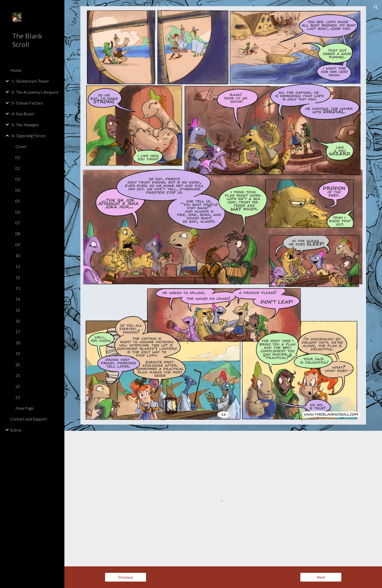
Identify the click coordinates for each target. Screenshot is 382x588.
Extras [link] (16, 430)
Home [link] (16, 70)
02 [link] (18, 168)
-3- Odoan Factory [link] (27, 103)
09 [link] (18, 245)
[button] (376, 7)
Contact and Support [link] (29, 419)
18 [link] (18, 343)
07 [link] (18, 223)
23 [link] (18, 397)
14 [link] (18, 299)
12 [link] (18, 277)
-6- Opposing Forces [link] (28, 135)
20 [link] (18, 365)
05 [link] (18, 201)
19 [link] (18, 353)
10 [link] (18, 255)
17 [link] (18, 332)
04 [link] (18, 190)
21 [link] (18, 375)
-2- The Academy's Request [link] (34, 92)
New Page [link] (25, 408)
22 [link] (18, 386)
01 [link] (18, 157)
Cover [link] (21, 146)
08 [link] (18, 234)
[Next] (321, 577)
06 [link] (18, 212)
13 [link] (18, 288)
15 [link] (18, 310)
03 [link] (18, 179)
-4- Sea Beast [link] (22, 114)
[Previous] (126, 577)
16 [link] (18, 321)
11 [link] (18, 266)
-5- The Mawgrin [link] (24, 125)
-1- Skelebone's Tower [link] (30, 81)
